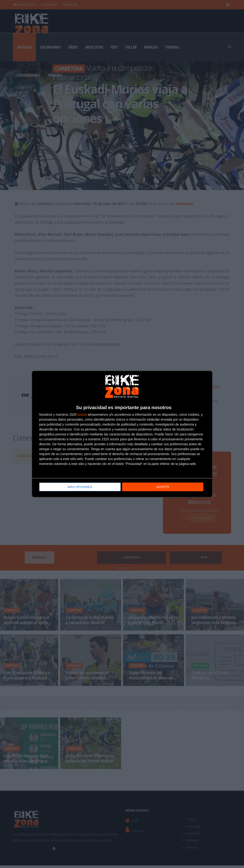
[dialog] (122, 434)
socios (82, 415)
